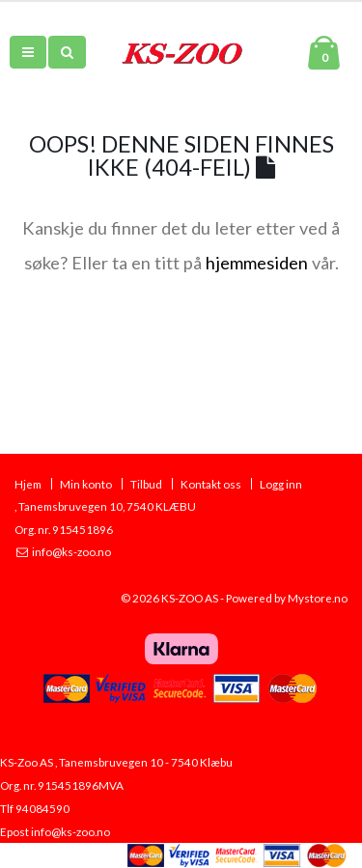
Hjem (28, 484)
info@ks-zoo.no (70, 551)
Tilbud (146, 484)
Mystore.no (318, 598)
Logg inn (281, 484)
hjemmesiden (257, 263)
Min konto (86, 484)
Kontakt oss (211, 484)
